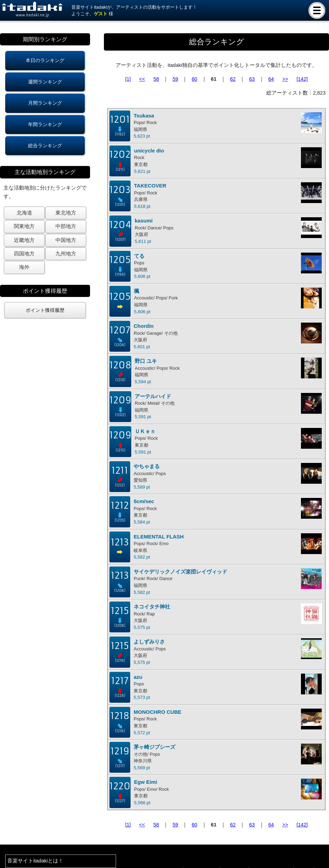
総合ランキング (45, 146)
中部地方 (66, 226)
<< (142, 79)
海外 (24, 267)
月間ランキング (45, 103)
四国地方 (24, 254)
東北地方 (66, 213)
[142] (302, 79)
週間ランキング (45, 82)
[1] (128, 79)
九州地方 (66, 254)
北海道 (24, 213)
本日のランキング (45, 60)
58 (156, 79)
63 (252, 79)
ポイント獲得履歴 (45, 310)
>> (285, 79)
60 (195, 79)
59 (175, 79)
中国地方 (66, 240)
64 (271, 79)
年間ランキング (45, 124)
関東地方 (24, 226)
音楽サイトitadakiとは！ (35, 861)
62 (233, 79)
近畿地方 (24, 240)
